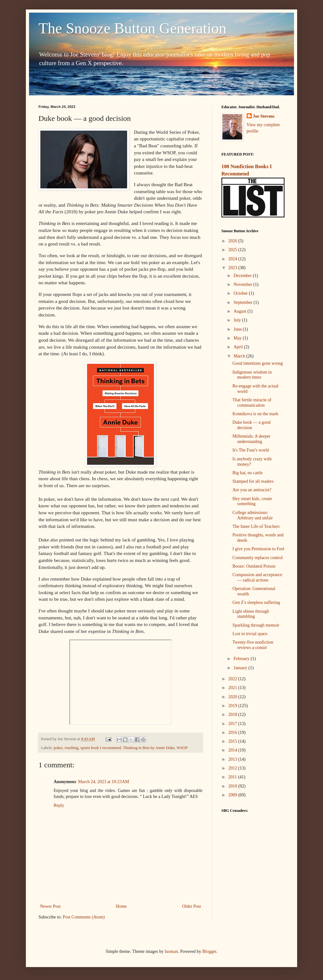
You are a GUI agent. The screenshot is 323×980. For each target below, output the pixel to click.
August (240, 311)
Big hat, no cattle (248, 473)
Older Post (192, 906)
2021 (233, 688)
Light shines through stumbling (251, 614)
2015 (233, 741)
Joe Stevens (264, 116)
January (241, 668)
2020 (233, 697)
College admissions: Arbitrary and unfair (253, 515)
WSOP (182, 748)
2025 (233, 250)
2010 (233, 786)
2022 (233, 679)
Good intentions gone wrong (258, 363)
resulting (72, 748)
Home (121, 906)
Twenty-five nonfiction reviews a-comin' (253, 645)
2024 (233, 259)
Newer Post (50, 906)
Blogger (209, 951)
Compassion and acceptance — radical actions (257, 577)
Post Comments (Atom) (84, 917)
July (238, 320)
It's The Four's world (251, 450)
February (242, 659)
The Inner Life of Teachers (256, 526)
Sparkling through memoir (256, 625)
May (238, 338)
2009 (233, 795)
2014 (233, 750)
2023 (233, 268)
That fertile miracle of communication (252, 403)
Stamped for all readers (253, 481)
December (243, 276)
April (239, 347)
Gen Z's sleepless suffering (256, 602)
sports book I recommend (101, 748)
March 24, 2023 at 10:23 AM (104, 782)
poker (58, 748)
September (243, 302)
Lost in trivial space (250, 634)
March (240, 356)
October (241, 293)
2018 (233, 714)
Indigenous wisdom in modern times (252, 375)
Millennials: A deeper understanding (252, 439)
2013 (233, 759)
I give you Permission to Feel (258, 549)
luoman (171, 951)
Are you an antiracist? (252, 490)
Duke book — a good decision (252, 425)
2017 (233, 724)
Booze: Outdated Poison (254, 566)
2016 (233, 732)
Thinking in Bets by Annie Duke (149, 748)
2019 (233, 706)
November (243, 284)
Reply (59, 805)
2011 (233, 777)
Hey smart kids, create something (252, 501)
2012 (233, 768)
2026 (233, 241)
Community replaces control (258, 558)
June (238, 329)
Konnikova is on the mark (255, 414)
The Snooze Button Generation (132, 28)
